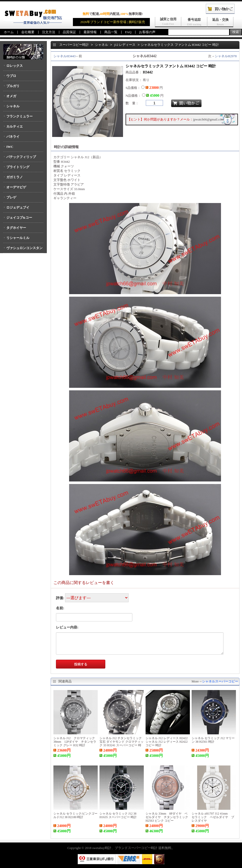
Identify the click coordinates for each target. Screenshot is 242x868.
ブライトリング (18, 167)
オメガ (11, 96)
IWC (10, 147)
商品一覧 (111, 32)
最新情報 (90, 32)
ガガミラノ (15, 177)
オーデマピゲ (16, 187)
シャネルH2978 (226, 56)
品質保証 (69, 32)
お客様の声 (147, 32)
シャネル (13, 106)
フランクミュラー (19, 116)
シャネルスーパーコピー (220, 681)
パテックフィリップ (21, 157)
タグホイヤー (16, 228)
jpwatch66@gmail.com (208, 119)
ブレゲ (11, 197)
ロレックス (15, 66)
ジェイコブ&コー (19, 218)
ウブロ (11, 76)
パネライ (13, 137)
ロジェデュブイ (18, 207)
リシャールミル (18, 238)
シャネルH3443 (64, 56)
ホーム (9, 32)
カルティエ (15, 126)
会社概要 (28, 32)
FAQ (128, 32)
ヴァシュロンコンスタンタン (23, 250)
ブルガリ (13, 86)
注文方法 (49, 32)
